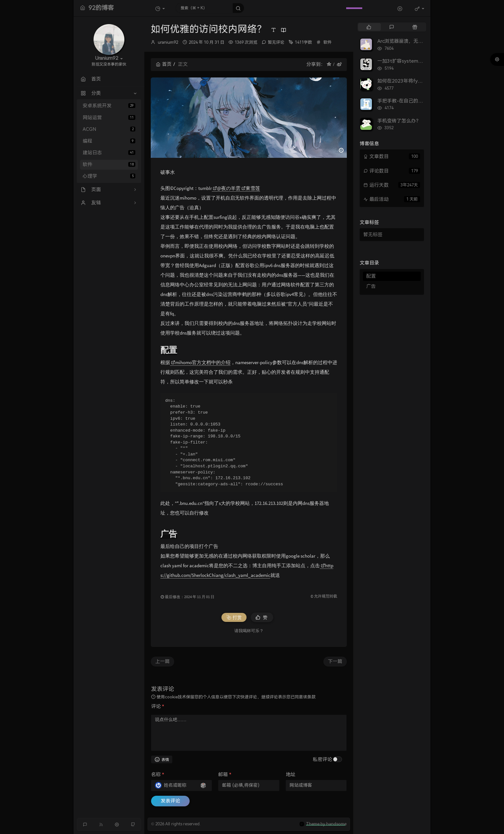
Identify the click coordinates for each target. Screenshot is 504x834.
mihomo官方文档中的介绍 (201, 362)
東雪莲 (251, 188)
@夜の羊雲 (227, 188)
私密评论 (322, 759)
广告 (371, 286)
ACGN (109, 129)
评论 (157, 706)
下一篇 (335, 661)
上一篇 (162, 661)
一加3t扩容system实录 (403, 61)
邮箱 (225, 775)
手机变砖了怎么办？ (399, 121)
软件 (109, 165)
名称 (157, 775)
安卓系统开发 (109, 106)
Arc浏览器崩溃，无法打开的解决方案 (417, 41)
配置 (371, 276)
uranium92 (168, 42)
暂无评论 (276, 42)
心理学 (109, 176)
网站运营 (109, 118)
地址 (291, 775)
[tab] (369, 27)
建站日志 (109, 153)
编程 (109, 141)
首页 (164, 64)
